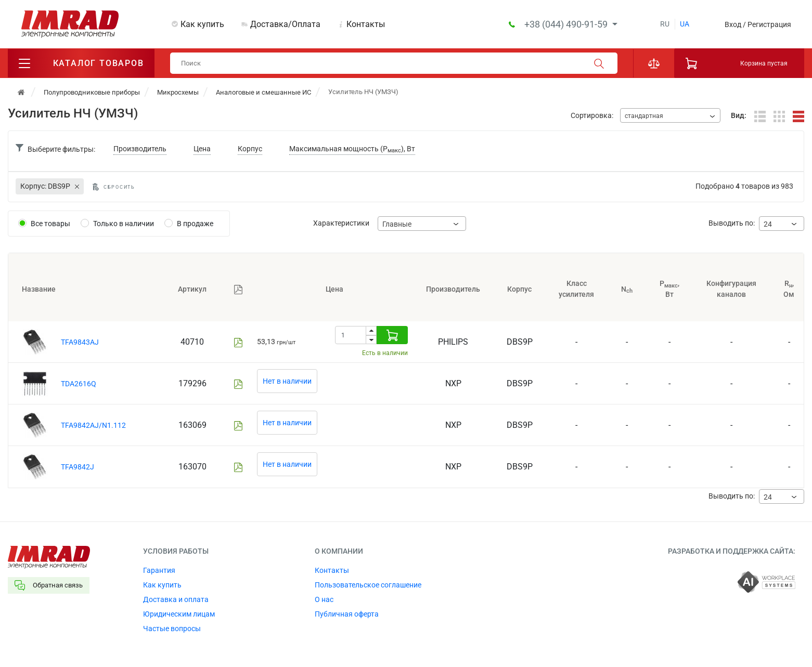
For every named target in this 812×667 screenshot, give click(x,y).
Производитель (140, 149)
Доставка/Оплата (285, 24)
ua (685, 24)
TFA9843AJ (80, 342)
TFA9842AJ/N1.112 (93, 425)
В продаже (195, 224)
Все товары (50, 224)
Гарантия (159, 570)
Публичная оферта (347, 614)
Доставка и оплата (176, 599)
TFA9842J (78, 467)
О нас (324, 599)
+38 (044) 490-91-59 (567, 24)
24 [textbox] (768, 224)
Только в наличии (124, 224)
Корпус (250, 149)
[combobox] (670, 115)
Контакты (366, 24)
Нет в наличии (287, 381)
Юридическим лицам (179, 614)
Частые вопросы (172, 629)
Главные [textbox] (397, 224)
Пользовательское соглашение (368, 585)
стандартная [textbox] (644, 116)
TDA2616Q (79, 384)
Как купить (202, 24)
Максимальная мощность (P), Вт (352, 149)
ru (665, 24)
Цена (202, 149)
